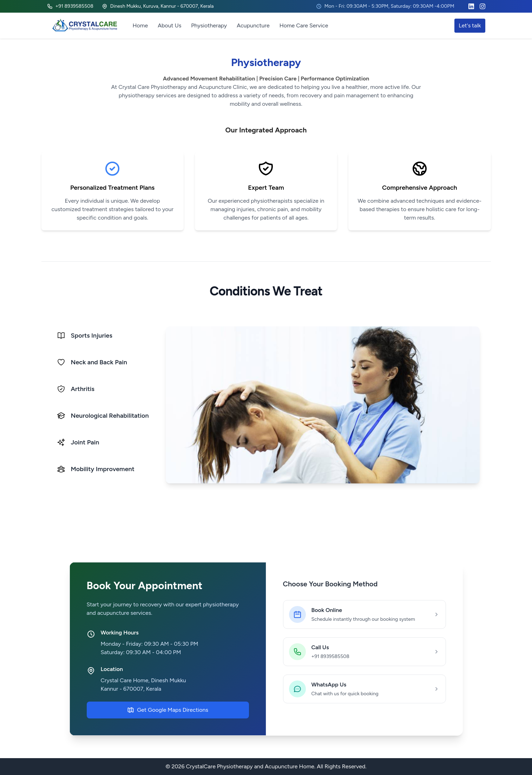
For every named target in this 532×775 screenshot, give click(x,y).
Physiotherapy (209, 25)
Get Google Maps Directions (168, 710)
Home (140, 25)
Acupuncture (253, 25)
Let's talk (470, 25)
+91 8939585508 (70, 6)
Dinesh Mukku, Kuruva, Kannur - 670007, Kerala (158, 6)
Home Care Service (304, 25)
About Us (169, 25)
